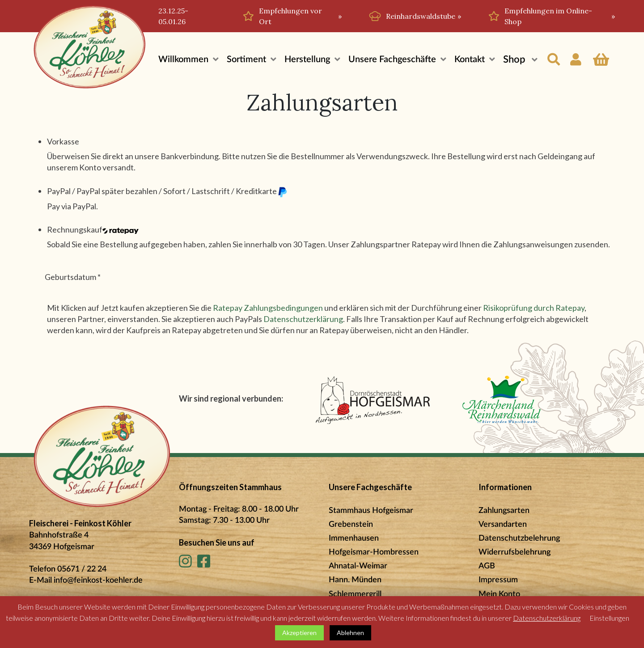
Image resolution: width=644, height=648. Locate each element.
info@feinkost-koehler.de (98, 580)
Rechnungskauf (93, 229)
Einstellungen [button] (609, 618)
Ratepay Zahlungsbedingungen (268, 308)
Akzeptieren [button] (299, 633)
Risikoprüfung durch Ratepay (534, 308)
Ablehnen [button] (350, 633)
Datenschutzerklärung (303, 319)
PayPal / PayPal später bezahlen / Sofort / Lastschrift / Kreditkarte (167, 192)
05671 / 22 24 (82, 569)
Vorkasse (63, 141)
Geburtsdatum (73, 277)
